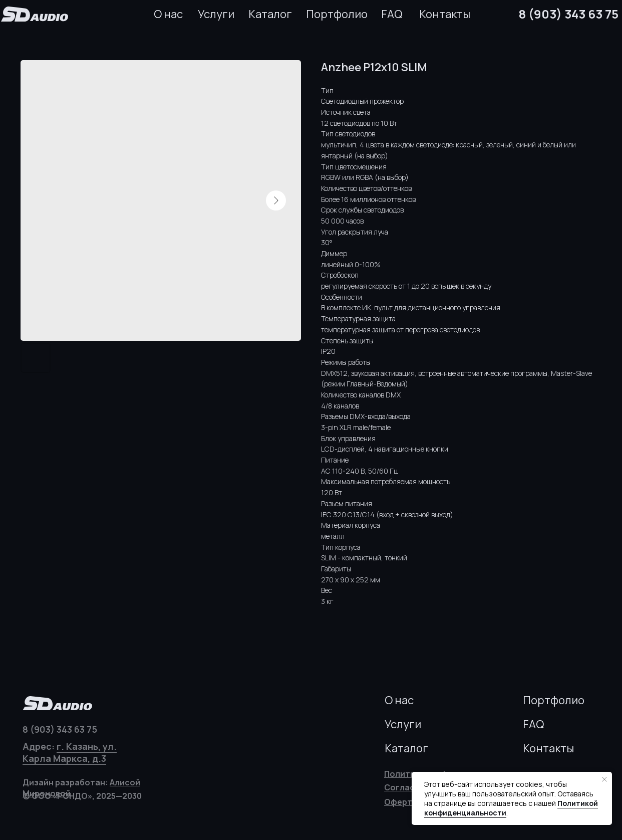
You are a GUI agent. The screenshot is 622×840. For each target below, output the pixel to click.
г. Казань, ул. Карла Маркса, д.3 (70, 752)
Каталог (270, 14)
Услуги (216, 14)
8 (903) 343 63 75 (569, 14)
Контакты (445, 14)
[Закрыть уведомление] (604, 779)
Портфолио (337, 14)
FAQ (392, 14)
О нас (168, 14)
